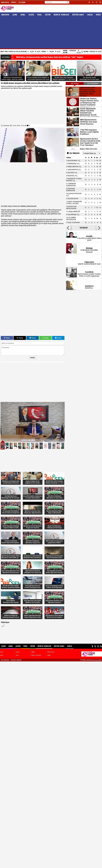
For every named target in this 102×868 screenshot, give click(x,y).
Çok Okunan (75, 83)
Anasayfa (5, 2)
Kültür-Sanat (78, 15)
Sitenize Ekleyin (16, 660)
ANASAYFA (5, 15)
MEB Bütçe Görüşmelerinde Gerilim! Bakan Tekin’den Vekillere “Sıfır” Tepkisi (50, 57)
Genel (23, 15)
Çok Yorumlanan (93, 83)
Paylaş (7, 338)
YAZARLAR (84, 228)
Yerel (39, 15)
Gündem (6, 126)
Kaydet (33, 358)
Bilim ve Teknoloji (61, 15)
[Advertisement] (51, 33)
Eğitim (48, 15)
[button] (13, 56)
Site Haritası (5, 660)
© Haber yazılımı (91, 660)
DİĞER (98, 15)
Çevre (15, 15)
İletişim (22, 2)
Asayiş (31, 15)
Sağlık (90, 15)
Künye (14, 2)
